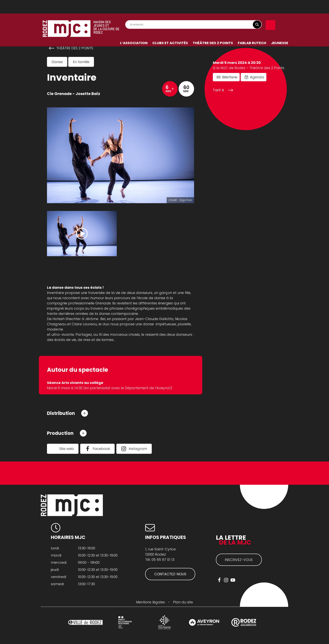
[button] (68, 413)
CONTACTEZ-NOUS (170, 574)
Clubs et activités (170, 29)
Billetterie (230, 77)
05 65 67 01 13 (163, 560)
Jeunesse (280, 29)
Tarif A (218, 90)
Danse (57, 62)
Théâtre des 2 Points (213, 29)
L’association (134, 29)
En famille (81, 62)
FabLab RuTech (252, 29)
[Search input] (194, 11)
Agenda (257, 77)
